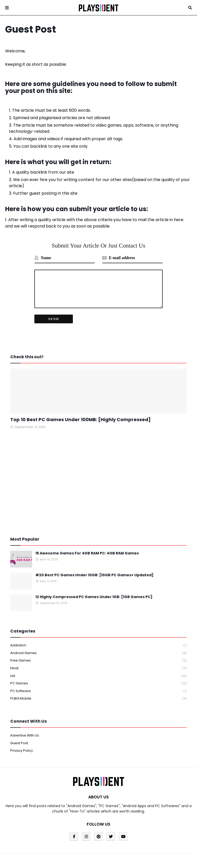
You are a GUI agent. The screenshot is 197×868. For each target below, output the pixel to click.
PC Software (98, 691)
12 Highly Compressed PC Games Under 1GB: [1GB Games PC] (94, 597)
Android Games (98, 653)
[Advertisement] (98, 483)
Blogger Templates (77, 856)
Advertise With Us (25, 735)
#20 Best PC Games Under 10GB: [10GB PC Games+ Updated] (94, 575)
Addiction (98, 645)
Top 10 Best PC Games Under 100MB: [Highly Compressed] (80, 419)
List (98, 676)
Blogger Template (139, 856)
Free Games (98, 661)
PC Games (98, 683)
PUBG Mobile (98, 699)
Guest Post (19, 743)
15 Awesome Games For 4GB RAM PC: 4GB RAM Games (87, 553)
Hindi (98, 668)
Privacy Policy (22, 751)
